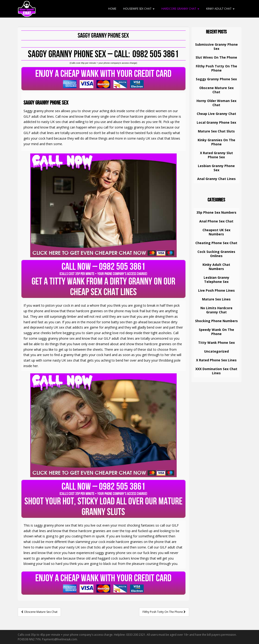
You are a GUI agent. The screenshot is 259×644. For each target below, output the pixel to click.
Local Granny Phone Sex (216, 122)
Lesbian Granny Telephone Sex (216, 280)
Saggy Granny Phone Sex (216, 79)
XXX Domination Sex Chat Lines (216, 371)
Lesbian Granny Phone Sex (216, 168)
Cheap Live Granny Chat (216, 114)
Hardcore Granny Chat (180, 9)
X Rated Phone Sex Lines (216, 360)
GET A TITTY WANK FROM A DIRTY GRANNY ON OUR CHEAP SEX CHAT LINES (104, 279)
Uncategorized (216, 351)
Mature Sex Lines (216, 299)
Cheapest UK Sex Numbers (216, 232)
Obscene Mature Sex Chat (39, 612)
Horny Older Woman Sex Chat (216, 103)
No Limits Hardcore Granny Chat (216, 310)
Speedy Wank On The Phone (216, 332)
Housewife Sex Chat (139, 9)
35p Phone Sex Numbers (216, 212)
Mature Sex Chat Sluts (216, 131)
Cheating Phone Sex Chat (216, 243)
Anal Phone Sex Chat (216, 221)
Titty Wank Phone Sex (216, 343)
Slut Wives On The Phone (216, 57)
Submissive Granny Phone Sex (216, 46)
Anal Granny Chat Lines (216, 179)
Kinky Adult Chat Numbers (216, 267)
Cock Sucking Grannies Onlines (216, 254)
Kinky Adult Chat (220, 9)
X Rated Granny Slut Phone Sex (216, 155)
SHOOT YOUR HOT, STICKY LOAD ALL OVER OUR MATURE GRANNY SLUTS (104, 499)
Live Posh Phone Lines (216, 290)
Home (112, 9)
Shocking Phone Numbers (216, 321)
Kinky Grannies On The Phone (216, 142)
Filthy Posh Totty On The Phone (164, 612)
